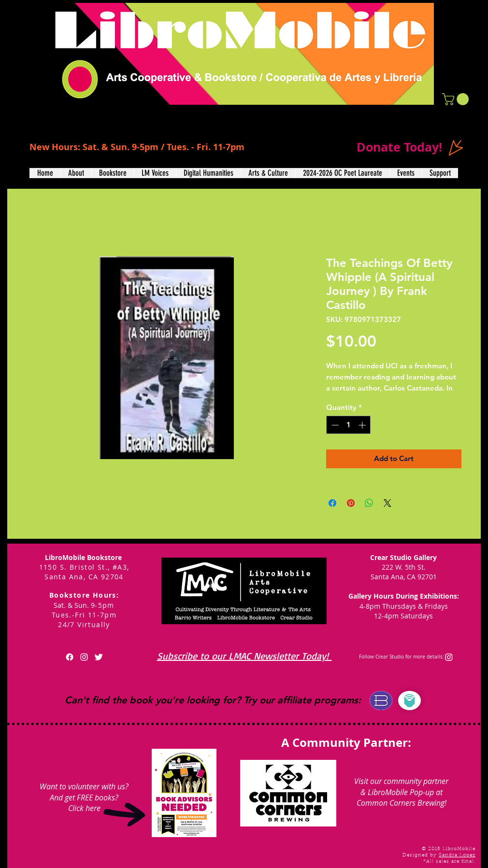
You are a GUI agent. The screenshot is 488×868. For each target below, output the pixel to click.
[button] (457, 99)
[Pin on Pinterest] (351, 503)
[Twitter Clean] (99, 657)
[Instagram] (449, 657)
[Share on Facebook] (332, 503)
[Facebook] (70, 657)
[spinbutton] (349, 425)
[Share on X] (388, 503)
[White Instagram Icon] (84, 657)
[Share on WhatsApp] (369, 503)
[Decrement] (334, 425)
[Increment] (363, 425)
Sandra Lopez (457, 855)
